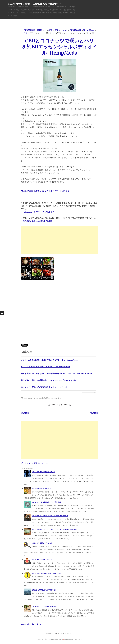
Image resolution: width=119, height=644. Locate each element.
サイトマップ (69, 633)
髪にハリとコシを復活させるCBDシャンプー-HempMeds (46, 367)
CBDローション (33, 398)
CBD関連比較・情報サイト (53, 633)
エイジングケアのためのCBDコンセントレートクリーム (44, 387)
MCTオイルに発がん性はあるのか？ (43, 472)
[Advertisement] (60, 240)
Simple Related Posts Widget (89, 392)
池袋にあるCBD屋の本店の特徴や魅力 (44, 590)
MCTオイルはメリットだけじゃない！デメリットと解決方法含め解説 (54, 529)
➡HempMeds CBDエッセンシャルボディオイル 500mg (45, 191)
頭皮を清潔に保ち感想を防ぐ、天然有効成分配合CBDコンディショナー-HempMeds (57, 373)
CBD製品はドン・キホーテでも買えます (45, 607)
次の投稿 (25, 413)
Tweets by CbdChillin (31, 624)
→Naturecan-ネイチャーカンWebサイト (38, 212)
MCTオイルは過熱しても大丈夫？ (43, 543)
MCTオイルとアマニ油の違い (41, 489)
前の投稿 (94, 413)
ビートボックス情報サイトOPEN (35, 463)
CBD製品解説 (43, 398)
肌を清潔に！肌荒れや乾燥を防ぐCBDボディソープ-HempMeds (48, 380)
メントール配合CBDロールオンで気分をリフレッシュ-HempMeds (49, 360)
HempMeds (53, 398)
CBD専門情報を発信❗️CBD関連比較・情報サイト (35, 4)
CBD (25, 398)
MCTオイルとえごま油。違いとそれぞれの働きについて (50, 516)
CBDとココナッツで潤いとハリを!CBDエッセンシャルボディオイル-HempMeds (60, 47)
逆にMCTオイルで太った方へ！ (42, 560)
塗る (59, 398)
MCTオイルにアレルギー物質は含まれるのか (46, 573)
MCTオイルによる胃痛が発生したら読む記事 (46, 502)
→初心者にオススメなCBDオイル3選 (36, 221)
